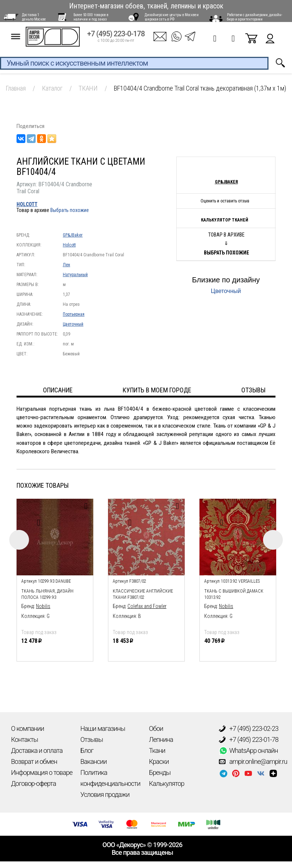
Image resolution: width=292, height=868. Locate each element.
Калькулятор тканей (225, 220)
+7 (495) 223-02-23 (249, 729)
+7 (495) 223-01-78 (249, 740)
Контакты (24, 739)
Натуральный (75, 275)
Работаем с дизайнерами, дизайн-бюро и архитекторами (255, 17)
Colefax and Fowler (147, 606)
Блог (87, 750)
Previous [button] (19, 540)
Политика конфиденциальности (110, 778)
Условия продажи (105, 794)
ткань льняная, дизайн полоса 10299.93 (47, 594)
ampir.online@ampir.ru (253, 762)
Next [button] (273, 540)
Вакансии (94, 761)
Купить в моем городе (157, 390)
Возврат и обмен (34, 761)
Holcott (27, 204)
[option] (55, 578)
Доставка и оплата (37, 750)
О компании (28, 728)
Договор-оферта (33, 783)
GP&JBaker (73, 235)
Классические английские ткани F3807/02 (143, 594)
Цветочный (73, 324)
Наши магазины (103, 728)
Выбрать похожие (70, 210)
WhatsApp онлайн (248, 751)
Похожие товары (43, 485)
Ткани (157, 750)
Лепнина (161, 739)
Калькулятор (167, 783)
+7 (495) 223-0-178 (116, 37)
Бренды (160, 772)
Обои (156, 728)
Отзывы (92, 739)
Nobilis (43, 606)
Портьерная (74, 314)
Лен (66, 265)
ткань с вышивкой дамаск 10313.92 (234, 594)
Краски (159, 761)
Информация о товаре (42, 772)
